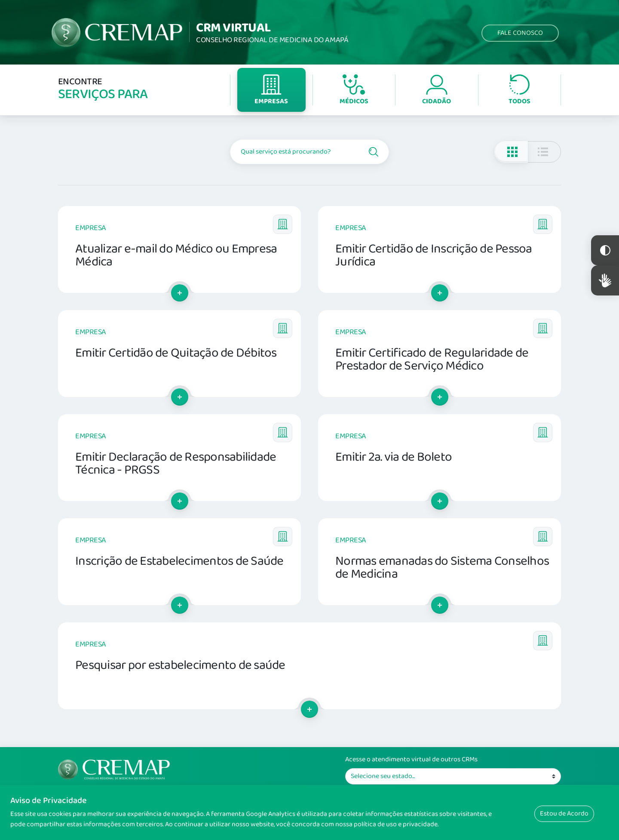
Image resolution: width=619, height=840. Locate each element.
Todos (519, 91)
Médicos (354, 91)
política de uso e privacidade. (396, 824)
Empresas (271, 91)
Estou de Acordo (564, 814)
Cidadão (437, 91)
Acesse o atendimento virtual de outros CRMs (411, 760)
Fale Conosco (520, 33)
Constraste (605, 250)
